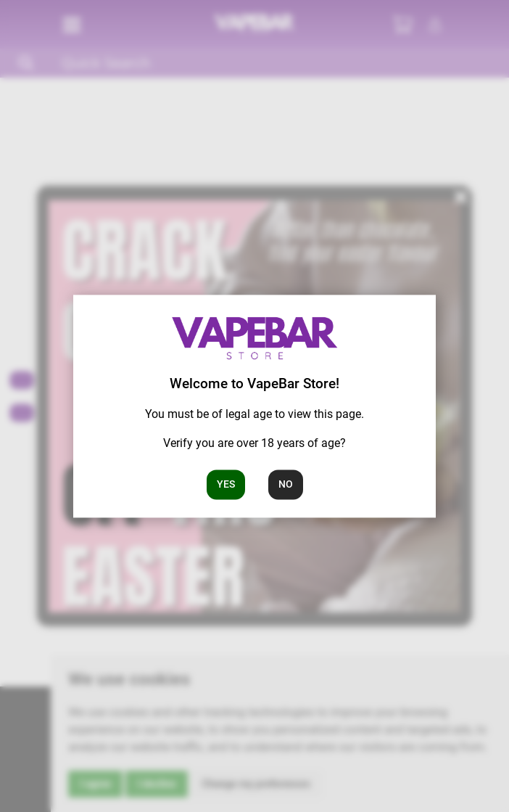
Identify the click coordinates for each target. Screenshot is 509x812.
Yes (226, 484)
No (286, 484)
